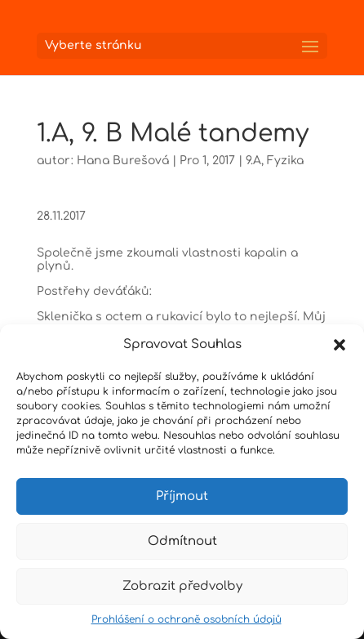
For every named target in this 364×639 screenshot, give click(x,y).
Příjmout (182, 496)
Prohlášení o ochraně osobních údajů (186, 619)
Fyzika (285, 161)
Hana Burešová (123, 161)
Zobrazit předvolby (182, 586)
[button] (340, 345)
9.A (253, 161)
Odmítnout (182, 541)
